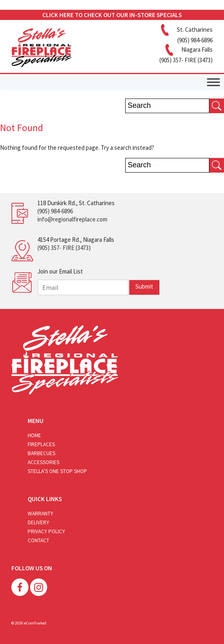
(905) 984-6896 (55, 211)
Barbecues (41, 453)
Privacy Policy (46, 531)
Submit (144, 286)
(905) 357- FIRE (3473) (64, 248)
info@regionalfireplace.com (72, 219)
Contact (38, 540)
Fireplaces (41, 444)
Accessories (43, 462)
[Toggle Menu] (213, 82)
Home (34, 435)
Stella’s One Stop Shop (57, 471)
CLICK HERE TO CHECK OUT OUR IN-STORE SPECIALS (112, 15)
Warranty (40, 514)
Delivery (38, 522)
